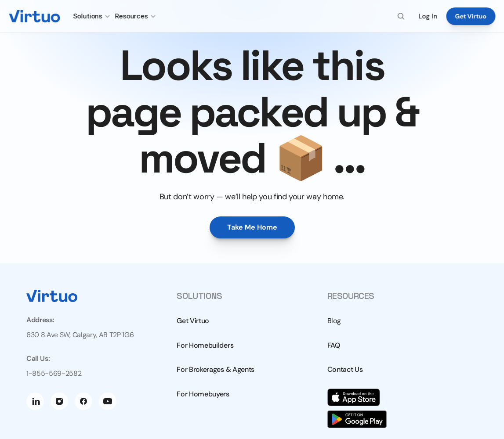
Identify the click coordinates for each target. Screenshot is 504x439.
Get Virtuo (193, 321)
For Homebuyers (203, 394)
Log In (428, 16)
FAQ (334, 345)
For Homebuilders (205, 345)
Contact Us (345, 369)
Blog (334, 321)
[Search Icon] (401, 16)
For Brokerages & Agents (216, 369)
